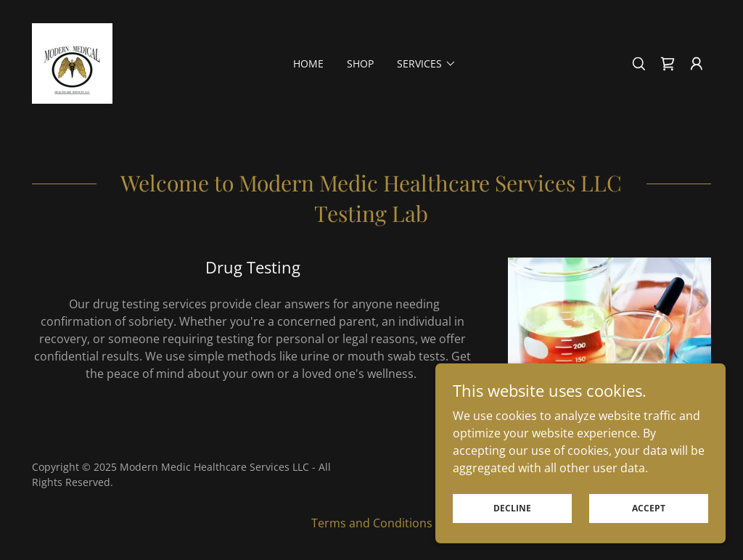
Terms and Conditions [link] (372, 523)
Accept (649, 508)
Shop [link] (360, 63)
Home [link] (308, 63)
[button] (697, 64)
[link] (72, 62)
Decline (512, 508)
